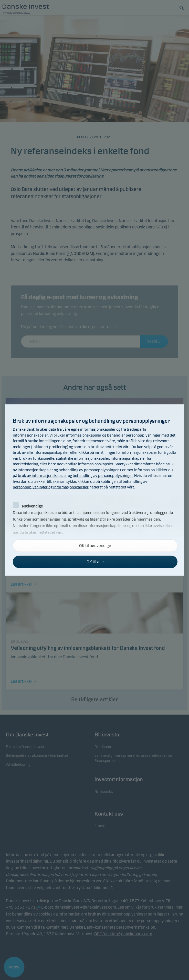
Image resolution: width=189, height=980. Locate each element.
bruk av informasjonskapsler (43, 476)
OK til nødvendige (95, 546)
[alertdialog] (94, 490)
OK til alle (95, 562)
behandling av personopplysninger (103, 476)
